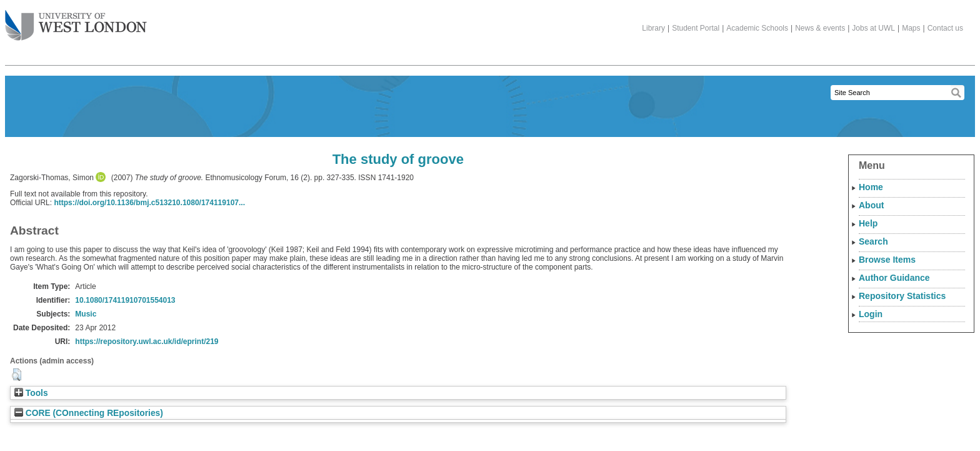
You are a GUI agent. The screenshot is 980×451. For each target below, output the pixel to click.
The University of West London (76, 21)
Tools (31, 393)
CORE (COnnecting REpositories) (89, 413)
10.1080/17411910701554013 (125, 300)
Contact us (945, 28)
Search (873, 241)
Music (86, 314)
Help (868, 223)
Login (871, 314)
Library (653, 28)
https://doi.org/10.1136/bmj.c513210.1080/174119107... (149, 203)
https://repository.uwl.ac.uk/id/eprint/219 (147, 342)
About (871, 205)
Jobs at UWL (873, 28)
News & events (820, 28)
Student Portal (696, 28)
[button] (17, 375)
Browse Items (887, 260)
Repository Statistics (902, 296)
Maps (911, 28)
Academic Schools (757, 28)
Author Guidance (894, 278)
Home (871, 187)
